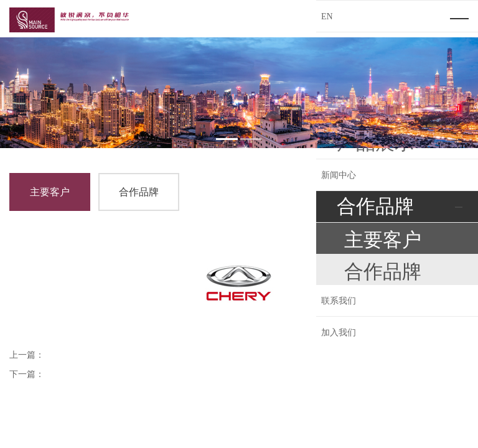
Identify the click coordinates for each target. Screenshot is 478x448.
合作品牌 (139, 192)
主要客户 (50, 192)
